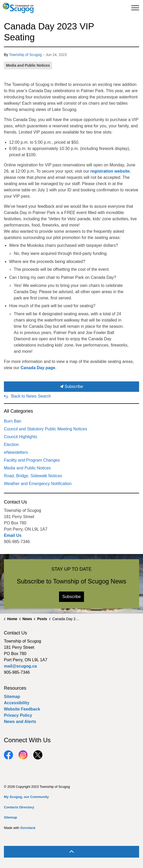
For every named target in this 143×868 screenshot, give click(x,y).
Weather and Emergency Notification (38, 484)
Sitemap (12, 697)
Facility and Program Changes (32, 460)
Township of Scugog (25, 55)
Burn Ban (13, 421)
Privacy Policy (18, 715)
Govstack (28, 828)
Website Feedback (22, 709)
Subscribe (71, 387)
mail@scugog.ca (20, 666)
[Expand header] (135, 8)
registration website (110, 171)
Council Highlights (21, 437)
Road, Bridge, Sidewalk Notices (33, 476)
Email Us (13, 535)
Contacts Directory (19, 807)
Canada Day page (38, 368)
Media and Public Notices (28, 65)
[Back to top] (71, 852)
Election (11, 445)
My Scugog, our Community (26, 797)
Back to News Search (31, 396)
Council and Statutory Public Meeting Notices (45, 429)
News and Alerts (20, 722)
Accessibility (17, 703)
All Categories (18, 411)
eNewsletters (16, 452)
